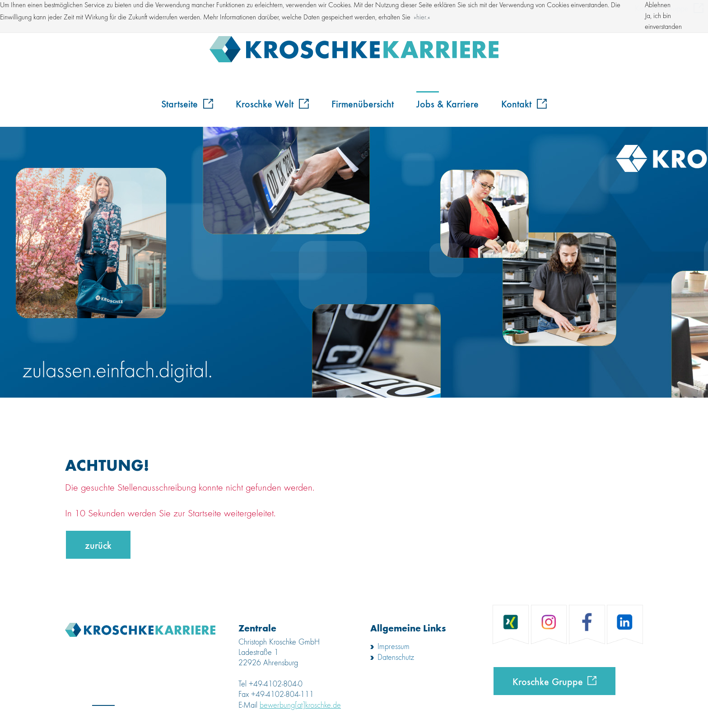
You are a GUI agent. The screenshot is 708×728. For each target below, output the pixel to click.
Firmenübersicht (363, 103)
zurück (98, 545)
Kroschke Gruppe (548, 681)
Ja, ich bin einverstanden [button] (663, 22)
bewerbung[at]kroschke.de (300, 705)
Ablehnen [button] (658, 5)
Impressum (394, 647)
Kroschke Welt (272, 103)
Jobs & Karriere (447, 103)
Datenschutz (396, 658)
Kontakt (524, 103)
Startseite (187, 103)
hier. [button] (422, 18)
